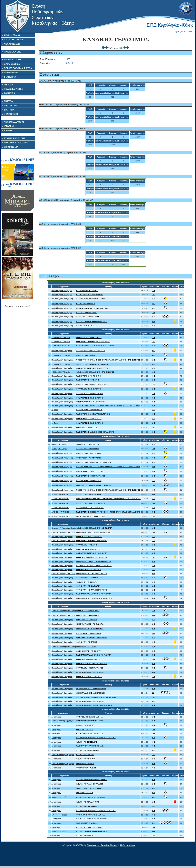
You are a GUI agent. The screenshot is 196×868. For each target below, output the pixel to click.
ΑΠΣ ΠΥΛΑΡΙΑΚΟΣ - (91, 516)
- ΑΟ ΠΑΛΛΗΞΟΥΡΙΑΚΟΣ (90, 733)
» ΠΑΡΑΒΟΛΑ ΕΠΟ (12, 52)
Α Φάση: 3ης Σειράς (59, 797)
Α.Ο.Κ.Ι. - (92, 322)
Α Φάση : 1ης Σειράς (60, 444)
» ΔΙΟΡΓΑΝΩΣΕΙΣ (11, 72)
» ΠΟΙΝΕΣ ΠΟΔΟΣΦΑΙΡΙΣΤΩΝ (17, 68)
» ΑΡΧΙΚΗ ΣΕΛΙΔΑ (11, 35)
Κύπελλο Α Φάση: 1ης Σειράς (63, 721)
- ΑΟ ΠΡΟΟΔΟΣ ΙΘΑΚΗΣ (90, 294)
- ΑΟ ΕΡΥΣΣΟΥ (89, 355)
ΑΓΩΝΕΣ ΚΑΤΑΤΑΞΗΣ (60, 494)
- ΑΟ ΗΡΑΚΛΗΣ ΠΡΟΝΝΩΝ (94, 462)
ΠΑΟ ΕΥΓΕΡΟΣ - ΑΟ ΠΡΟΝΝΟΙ (89, 376)
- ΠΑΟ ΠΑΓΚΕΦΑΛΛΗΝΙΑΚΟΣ (92, 819)
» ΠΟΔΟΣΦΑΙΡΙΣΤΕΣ (13, 89)
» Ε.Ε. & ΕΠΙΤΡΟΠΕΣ (13, 40)
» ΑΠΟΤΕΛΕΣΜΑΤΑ (12, 60)
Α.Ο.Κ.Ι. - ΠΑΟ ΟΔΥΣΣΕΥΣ (87, 313)
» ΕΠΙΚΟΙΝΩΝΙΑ (10, 147)
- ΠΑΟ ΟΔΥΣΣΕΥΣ (90, 453)
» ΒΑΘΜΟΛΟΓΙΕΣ (11, 64)
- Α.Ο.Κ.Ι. (87, 291)
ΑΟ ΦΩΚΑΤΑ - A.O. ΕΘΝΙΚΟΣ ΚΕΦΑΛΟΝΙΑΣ (94, 532)
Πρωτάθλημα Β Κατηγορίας (62, 291)
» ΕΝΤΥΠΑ (7, 101)
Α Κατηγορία (56, 780)
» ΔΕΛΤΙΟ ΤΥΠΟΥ (11, 105)
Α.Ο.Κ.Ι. (69, 63)
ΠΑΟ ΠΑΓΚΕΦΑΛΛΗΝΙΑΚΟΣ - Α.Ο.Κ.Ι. (91, 746)
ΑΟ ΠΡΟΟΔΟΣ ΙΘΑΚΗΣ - (90, 788)
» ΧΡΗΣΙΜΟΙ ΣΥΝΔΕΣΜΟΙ (15, 143)
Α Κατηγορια (56, 717)
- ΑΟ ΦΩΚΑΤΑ (92, 541)
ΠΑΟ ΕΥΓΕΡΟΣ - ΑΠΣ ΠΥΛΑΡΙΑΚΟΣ (91, 351)
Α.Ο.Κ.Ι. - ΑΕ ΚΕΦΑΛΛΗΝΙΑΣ (88, 802)
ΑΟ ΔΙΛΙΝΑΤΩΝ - (86, 768)
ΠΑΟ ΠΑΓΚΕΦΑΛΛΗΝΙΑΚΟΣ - (92, 299)
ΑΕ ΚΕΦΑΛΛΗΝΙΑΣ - (91, 689)
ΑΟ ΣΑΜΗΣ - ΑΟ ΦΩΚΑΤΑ (87, 582)
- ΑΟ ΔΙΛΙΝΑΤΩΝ (89, 410)
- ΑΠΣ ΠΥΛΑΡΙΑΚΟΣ (91, 476)
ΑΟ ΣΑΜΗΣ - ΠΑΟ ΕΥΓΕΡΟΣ (88, 444)
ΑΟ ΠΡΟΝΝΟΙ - (88, 615)
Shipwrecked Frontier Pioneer (102, 845)
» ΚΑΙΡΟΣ (7, 130)
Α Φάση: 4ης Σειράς (59, 831)
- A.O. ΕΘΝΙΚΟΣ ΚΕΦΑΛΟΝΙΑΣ (95, 346)
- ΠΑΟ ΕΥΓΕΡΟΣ (93, 342)
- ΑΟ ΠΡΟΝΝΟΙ (88, 611)
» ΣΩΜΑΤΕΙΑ (9, 93)
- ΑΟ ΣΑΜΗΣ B (86, 304)
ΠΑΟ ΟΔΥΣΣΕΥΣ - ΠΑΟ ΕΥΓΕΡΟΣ (90, 508)
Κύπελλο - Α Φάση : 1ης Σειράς (64, 528)
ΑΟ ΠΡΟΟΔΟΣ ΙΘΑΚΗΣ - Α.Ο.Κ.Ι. (89, 717)
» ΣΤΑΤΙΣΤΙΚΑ (9, 77)
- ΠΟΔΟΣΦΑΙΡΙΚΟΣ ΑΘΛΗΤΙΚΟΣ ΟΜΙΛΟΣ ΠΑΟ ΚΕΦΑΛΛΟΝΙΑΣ (108, 406)
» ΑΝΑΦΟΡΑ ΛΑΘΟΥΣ (13, 122)
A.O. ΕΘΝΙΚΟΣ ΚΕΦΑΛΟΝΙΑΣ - (95, 372)
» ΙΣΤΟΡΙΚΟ (8, 126)
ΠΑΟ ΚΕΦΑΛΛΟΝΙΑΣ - (89, 317)
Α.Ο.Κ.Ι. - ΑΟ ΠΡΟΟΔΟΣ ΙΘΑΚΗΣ (89, 827)
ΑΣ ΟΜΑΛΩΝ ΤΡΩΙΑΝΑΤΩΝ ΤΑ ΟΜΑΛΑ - (96, 738)
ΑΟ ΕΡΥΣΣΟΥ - (89, 338)
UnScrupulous (127, 845)
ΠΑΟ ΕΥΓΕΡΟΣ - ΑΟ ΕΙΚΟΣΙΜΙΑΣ (90, 394)
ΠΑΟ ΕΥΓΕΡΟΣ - (93, 364)
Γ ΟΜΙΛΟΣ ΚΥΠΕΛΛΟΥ (61, 338)
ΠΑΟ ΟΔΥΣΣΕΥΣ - (89, 578)
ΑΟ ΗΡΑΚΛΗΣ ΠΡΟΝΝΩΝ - (94, 485)
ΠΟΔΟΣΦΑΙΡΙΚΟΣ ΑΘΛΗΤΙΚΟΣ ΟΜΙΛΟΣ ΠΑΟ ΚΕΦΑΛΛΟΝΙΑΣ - (108, 360)
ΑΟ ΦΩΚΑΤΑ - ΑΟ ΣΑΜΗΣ (87, 647)
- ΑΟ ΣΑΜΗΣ (88, 380)
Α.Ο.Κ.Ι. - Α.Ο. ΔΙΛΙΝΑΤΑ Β (87, 326)
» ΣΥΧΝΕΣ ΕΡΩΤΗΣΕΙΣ (14, 138)
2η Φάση (55, 410)
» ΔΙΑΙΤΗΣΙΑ (8, 110)
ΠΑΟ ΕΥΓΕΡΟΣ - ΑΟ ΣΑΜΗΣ (88, 448)
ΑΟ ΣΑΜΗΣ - (85, 793)
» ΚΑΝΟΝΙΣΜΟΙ (10, 114)
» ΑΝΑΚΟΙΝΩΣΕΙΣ (11, 44)
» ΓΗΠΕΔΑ (8, 85)
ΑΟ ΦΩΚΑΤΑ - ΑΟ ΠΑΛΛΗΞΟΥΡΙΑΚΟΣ (92, 590)
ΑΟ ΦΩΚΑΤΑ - (94, 562)
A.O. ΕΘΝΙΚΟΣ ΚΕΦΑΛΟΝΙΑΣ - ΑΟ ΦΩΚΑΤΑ (94, 566)
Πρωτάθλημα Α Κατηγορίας (62, 351)
